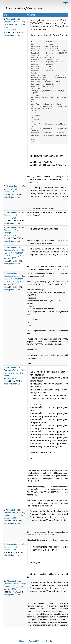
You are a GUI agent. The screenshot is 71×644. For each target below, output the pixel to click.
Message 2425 (10, 218)
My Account (31, 641)
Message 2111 (10, 518)
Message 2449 (10, 30)
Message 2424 (10, 236)
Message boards (13, 19)
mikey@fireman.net (12, 35)
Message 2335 (10, 284)
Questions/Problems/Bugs (15, 22)
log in (66, 3)
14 (16, 189)
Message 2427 (10, 192)
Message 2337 (10, 258)
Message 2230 (10, 378)
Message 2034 (10, 589)
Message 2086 (10, 550)
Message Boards (45, 641)
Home (22, 641)
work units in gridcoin (14, 515)
